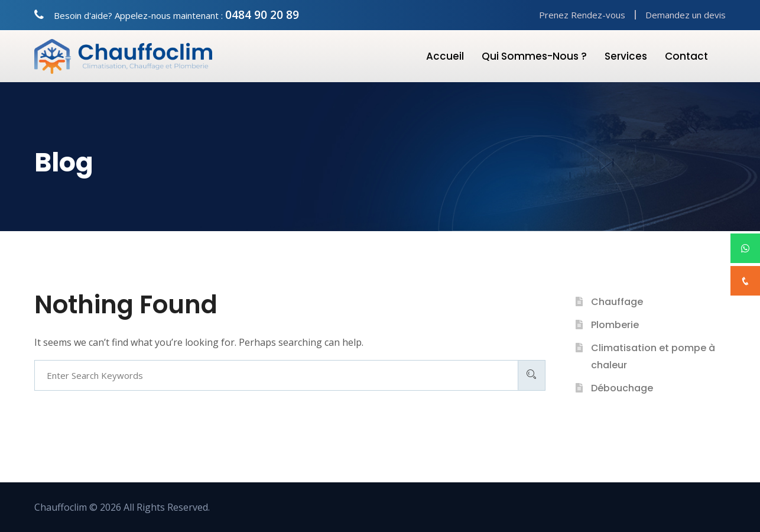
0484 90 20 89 (262, 15)
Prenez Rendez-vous (582, 15)
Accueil (445, 56)
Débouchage (622, 388)
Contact (686, 56)
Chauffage (617, 302)
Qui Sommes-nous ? (534, 56)
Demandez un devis (686, 15)
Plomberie (615, 325)
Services (626, 56)
